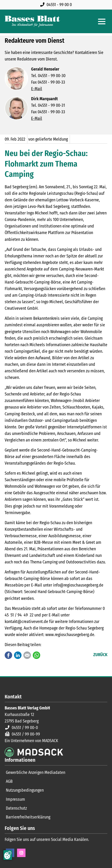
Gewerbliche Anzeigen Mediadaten (36, 772)
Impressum (15, 799)
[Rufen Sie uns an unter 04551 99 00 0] (57, 5)
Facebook (8, 655)
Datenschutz (16, 808)
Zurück (100, 655)
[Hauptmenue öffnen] (102, 21)
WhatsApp (36, 655)
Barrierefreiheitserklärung (28, 817)
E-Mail (37, 89)
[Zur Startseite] (32, 21)
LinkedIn (18, 655)
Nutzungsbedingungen (25, 790)
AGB (9, 781)
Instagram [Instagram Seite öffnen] (21, 853)
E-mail (27, 655)
